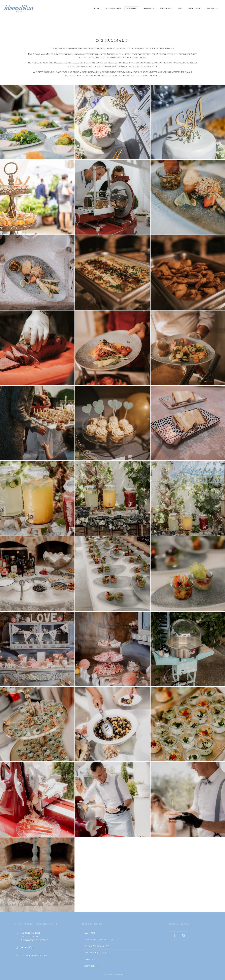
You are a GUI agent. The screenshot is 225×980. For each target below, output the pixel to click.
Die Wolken (213, 9)
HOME (96, 9)
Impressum (90, 959)
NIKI (180, 9)
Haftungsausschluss (95, 953)
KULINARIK (132, 9)
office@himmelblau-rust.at (35, 955)
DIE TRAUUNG (166, 9)
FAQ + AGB (90, 933)
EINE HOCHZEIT (195, 9)
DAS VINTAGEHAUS (113, 9)
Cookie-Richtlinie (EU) (97, 946)
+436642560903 (28, 947)
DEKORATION (149, 9)
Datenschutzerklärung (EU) (100, 940)
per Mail (135, 76)
